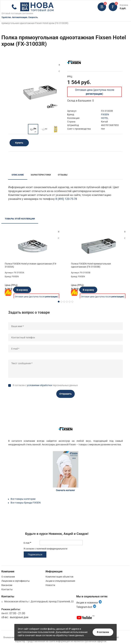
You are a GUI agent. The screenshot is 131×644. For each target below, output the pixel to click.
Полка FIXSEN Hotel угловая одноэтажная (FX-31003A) (31, 265)
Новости (50, 585)
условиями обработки (39, 385)
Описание (18, 175)
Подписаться (35, 555)
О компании (8, 577)
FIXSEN (105, 114)
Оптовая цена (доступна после (36, 297)
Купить (19, 143)
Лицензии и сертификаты (16, 581)
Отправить (65, 394)
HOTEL (105, 118)
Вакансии (7, 585)
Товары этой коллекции (20, 219)
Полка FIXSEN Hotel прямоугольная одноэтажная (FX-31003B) (91, 265)
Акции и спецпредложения (60, 581)
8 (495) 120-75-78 (66, 199)
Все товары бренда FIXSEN (26, 503)
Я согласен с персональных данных (45, 385)
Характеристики (41, 175)
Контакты (7, 589)
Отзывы (63, 175)
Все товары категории (23, 499)
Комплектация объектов (59, 577)
